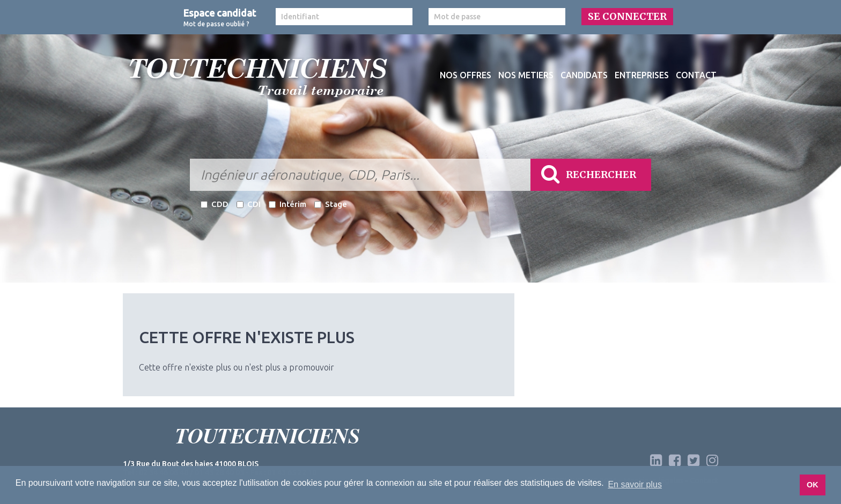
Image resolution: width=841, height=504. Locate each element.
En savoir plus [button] (635, 484)
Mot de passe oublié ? (216, 24)
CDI (249, 204)
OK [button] (813, 485)
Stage (331, 204)
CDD (215, 204)
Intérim (287, 204)
